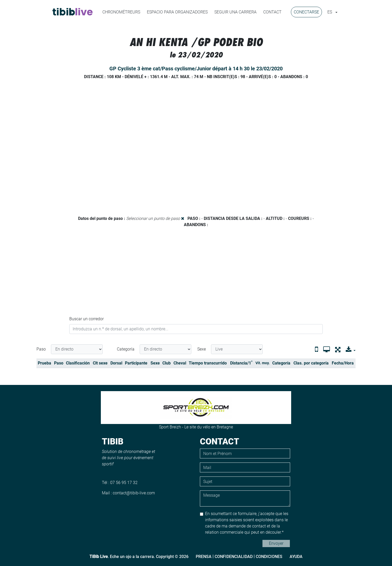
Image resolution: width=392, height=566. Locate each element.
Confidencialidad (234, 557)
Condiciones (269, 557)
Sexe (202, 349)
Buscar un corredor (86, 319)
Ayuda (296, 557)
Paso (41, 349)
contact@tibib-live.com (134, 493)
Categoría (126, 349)
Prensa (204, 557)
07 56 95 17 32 (124, 483)
